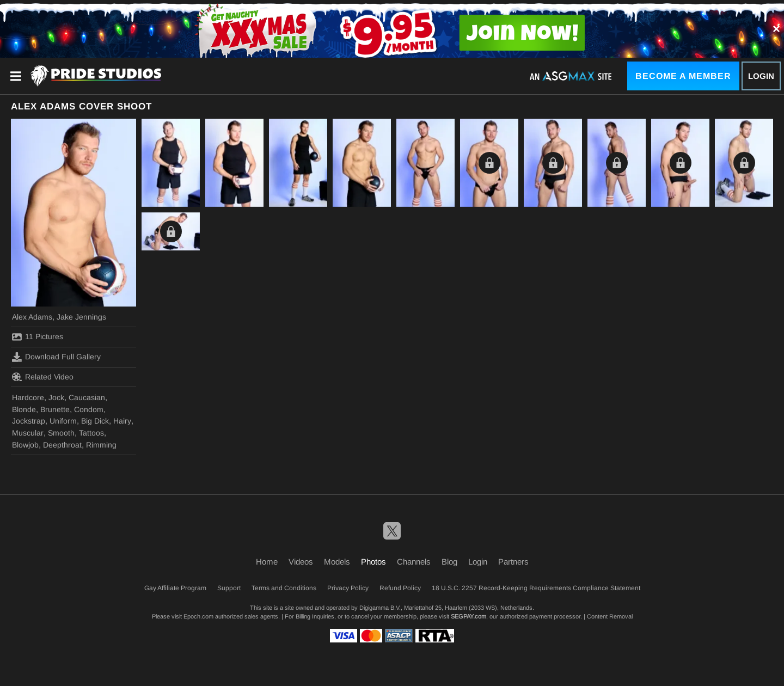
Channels (414, 562)
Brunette (55, 409)
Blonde (24, 409)
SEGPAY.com (468, 616)
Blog (449, 562)
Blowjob (25, 445)
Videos (301, 562)
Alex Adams (32, 317)
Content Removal (610, 616)
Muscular (28, 433)
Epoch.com (198, 616)
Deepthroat (62, 445)
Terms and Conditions (284, 588)
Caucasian (87, 397)
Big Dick (95, 421)
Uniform (63, 421)
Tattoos (91, 433)
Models (337, 562)
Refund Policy (400, 588)
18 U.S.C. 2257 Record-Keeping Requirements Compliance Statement (536, 588)
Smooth (61, 433)
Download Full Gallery (56, 357)
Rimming (101, 445)
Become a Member (683, 76)
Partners (513, 562)
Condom (89, 409)
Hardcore (28, 397)
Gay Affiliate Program (175, 588)
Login (761, 76)
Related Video (43, 377)
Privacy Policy (348, 588)
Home (267, 562)
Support (229, 588)
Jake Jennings (81, 317)
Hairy (122, 421)
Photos (373, 562)
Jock (56, 397)
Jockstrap (29, 421)
